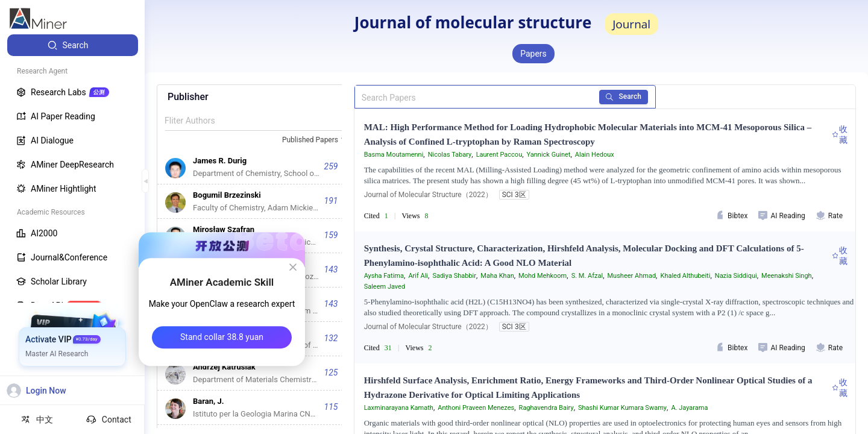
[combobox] (315, 140)
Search (624, 96)
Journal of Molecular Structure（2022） (428, 195)
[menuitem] (73, 45)
